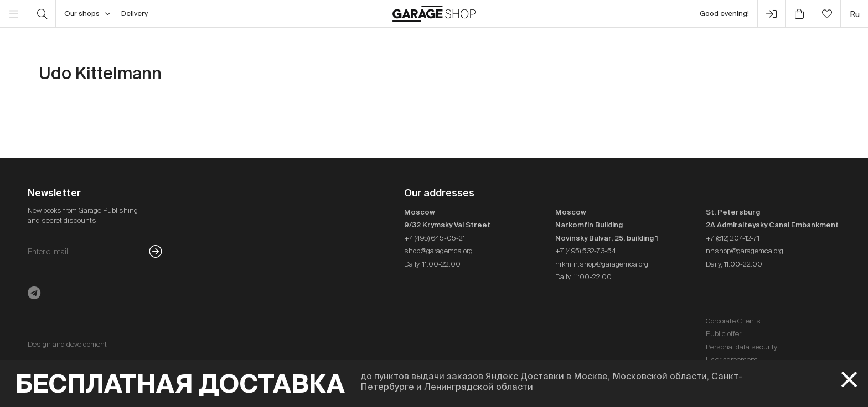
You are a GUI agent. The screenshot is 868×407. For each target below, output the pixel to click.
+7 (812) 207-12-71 (733, 238)
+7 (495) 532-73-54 (586, 251)
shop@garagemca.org (438, 251)
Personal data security (742, 347)
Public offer (724, 334)
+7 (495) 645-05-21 (435, 238)
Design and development (67, 344)
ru (855, 14)
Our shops (87, 14)
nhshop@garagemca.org (745, 251)
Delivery (135, 14)
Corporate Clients (733, 321)
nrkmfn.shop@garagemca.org (602, 264)
